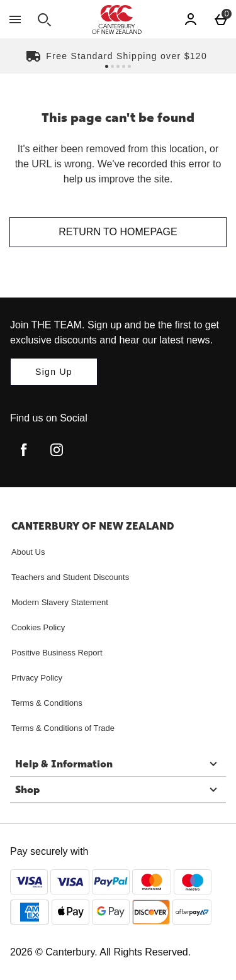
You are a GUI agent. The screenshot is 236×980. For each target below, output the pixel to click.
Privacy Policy (37, 678)
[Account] (191, 19)
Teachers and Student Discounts (70, 577)
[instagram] (57, 450)
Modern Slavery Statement (60, 602)
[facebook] (24, 450)
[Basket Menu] (221, 19)
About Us (28, 552)
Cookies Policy (38, 627)
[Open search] (44, 19)
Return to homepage (118, 232)
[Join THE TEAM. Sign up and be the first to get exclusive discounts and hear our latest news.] (54, 372)
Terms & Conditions (47, 703)
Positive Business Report (57, 653)
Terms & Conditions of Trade (63, 728)
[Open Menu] (15, 19)
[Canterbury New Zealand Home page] (117, 19)
